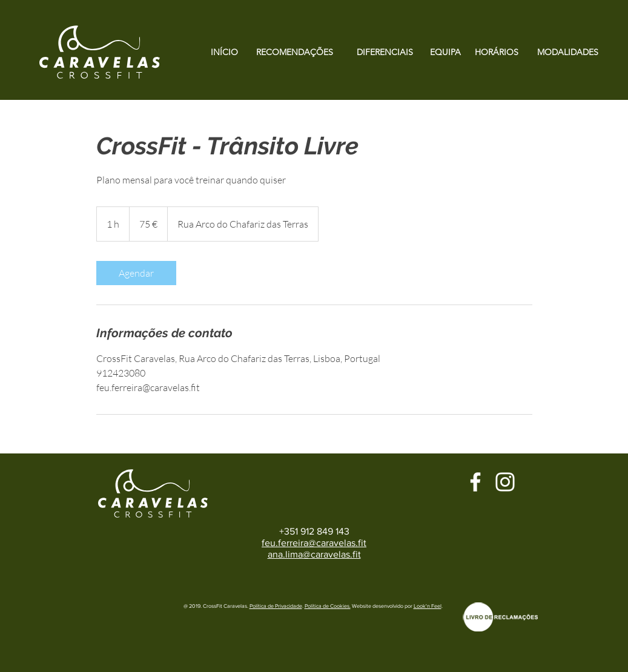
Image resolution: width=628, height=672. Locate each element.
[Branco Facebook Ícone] (475, 482)
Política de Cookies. (328, 606)
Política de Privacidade (276, 606)
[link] (136, 273)
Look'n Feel (428, 606)
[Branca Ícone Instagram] (505, 482)
